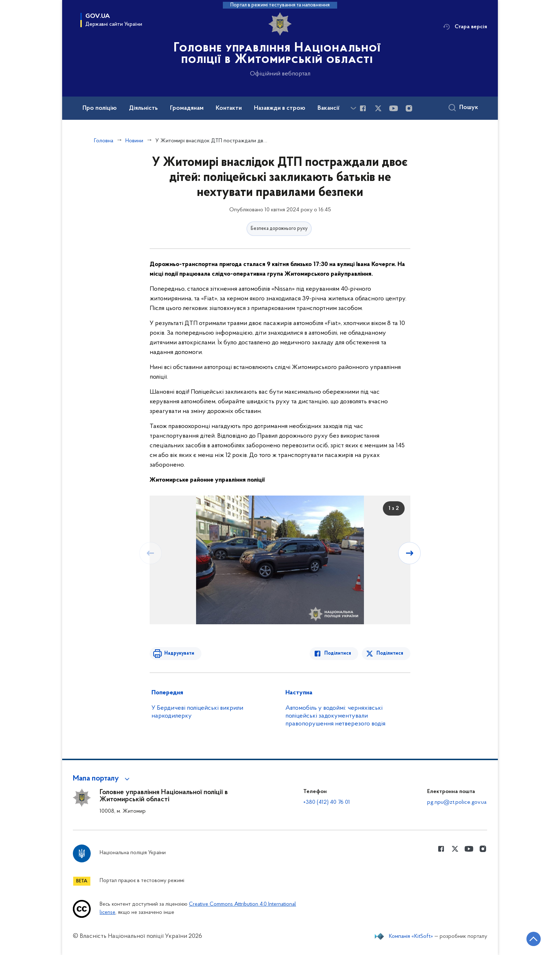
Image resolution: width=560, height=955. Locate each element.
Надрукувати (179, 653)
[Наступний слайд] (410, 553)
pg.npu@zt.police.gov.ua (457, 802)
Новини (134, 141)
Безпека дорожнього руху (279, 229)
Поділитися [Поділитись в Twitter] (390, 653)
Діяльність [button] (143, 108)
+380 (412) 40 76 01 (327, 802)
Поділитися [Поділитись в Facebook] (338, 653)
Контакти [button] (229, 108)
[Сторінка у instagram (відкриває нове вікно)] (409, 108)
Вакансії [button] (329, 108)
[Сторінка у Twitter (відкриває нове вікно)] (378, 108)
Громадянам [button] (187, 108)
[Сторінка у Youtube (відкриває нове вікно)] (394, 108)
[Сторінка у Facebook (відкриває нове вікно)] (363, 108)
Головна (104, 141)
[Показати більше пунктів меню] (353, 108)
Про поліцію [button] (100, 108)
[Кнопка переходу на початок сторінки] (533, 939)
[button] (102, 779)
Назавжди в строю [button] (280, 108)
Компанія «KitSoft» (411, 936)
